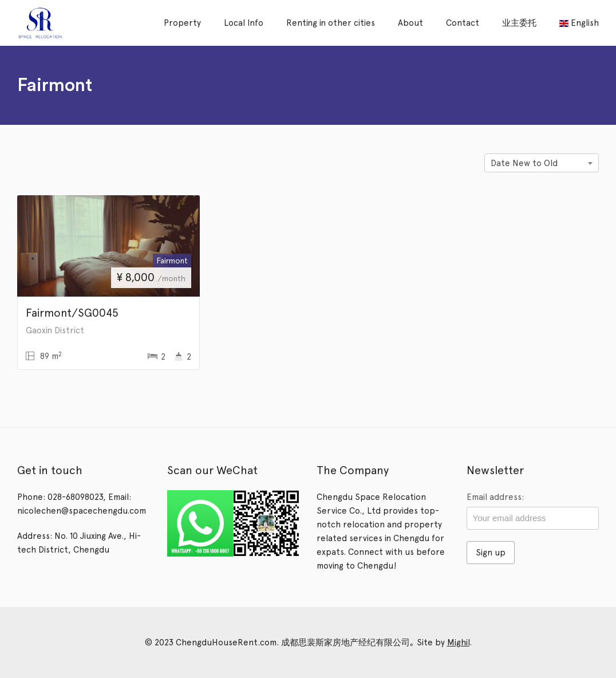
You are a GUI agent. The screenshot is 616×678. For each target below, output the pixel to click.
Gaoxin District (55, 330)
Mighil (458, 642)
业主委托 (519, 23)
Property (182, 23)
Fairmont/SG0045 (72, 313)
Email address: (495, 497)
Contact (463, 23)
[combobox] (542, 163)
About (410, 23)
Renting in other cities (331, 23)
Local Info (244, 23)
